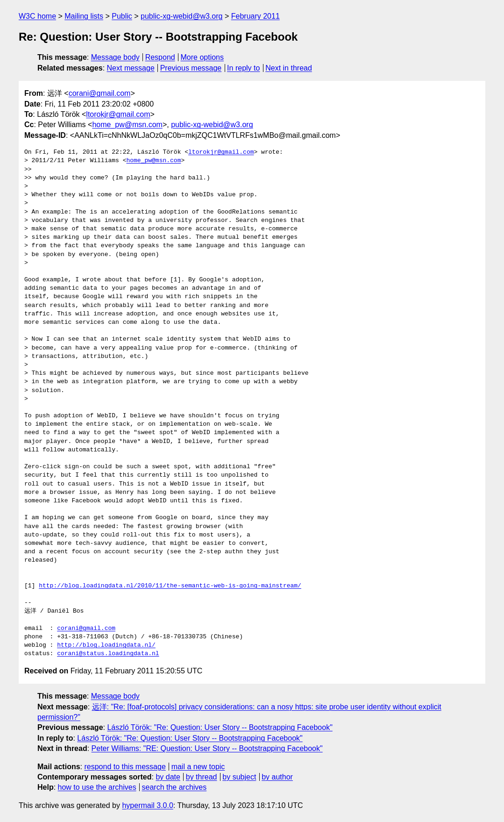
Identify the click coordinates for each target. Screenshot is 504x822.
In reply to (243, 68)
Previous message (191, 68)
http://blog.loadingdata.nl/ (106, 645)
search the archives (174, 787)
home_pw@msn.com (127, 125)
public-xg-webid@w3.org (181, 16)
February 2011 (256, 16)
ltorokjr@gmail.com (118, 114)
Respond (160, 57)
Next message (131, 68)
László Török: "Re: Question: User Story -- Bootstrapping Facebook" (220, 727)
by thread (202, 777)
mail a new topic (198, 767)
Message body (115, 57)
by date (168, 777)
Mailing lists (84, 16)
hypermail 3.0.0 (147, 805)
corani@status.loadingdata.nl (108, 654)
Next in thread (289, 68)
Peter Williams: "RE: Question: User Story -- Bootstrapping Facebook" (207, 748)
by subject (239, 777)
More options (202, 57)
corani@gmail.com (100, 93)
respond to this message (125, 767)
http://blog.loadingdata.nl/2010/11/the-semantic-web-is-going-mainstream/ (170, 586)
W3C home (37, 16)
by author (277, 777)
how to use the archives (97, 787)
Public (122, 16)
